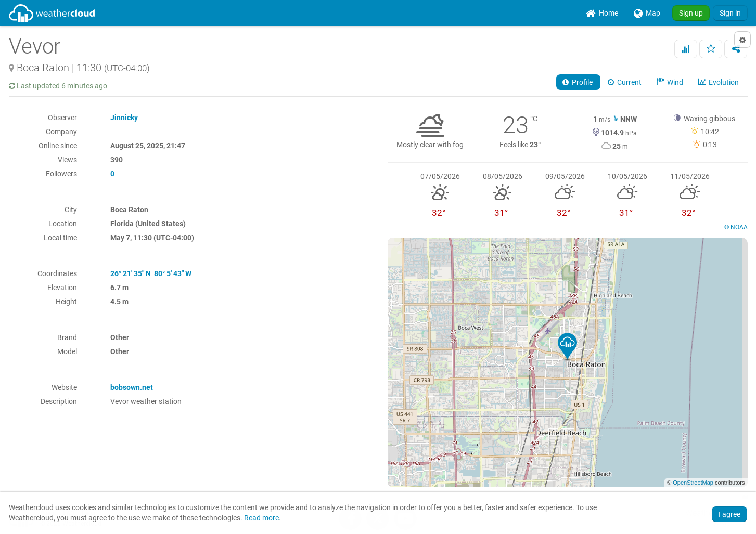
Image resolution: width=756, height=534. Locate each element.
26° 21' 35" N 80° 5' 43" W (151, 273)
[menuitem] (602, 13)
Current (625, 82)
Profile (578, 82)
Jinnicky (124, 118)
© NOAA (736, 227)
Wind (671, 82)
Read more (261, 518)
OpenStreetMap (693, 483)
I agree (729, 514)
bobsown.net (132, 387)
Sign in (730, 13)
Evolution (719, 82)
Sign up (691, 13)
